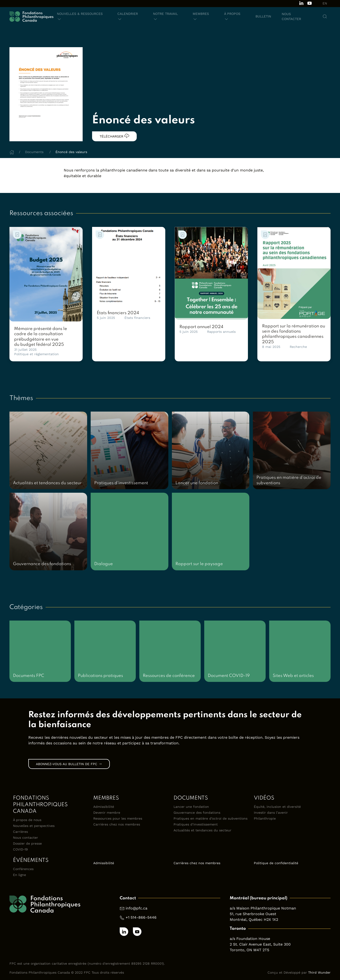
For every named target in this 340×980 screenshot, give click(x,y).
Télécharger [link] (114, 136)
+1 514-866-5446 (141, 917)
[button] (82, 17)
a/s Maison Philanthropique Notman (263, 908)
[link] (46, 274)
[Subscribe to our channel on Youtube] (310, 3)
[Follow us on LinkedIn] (301, 3)
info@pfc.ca (136, 908)
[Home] (12, 152)
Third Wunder (319, 972)
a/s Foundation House (250, 939)
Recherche (298, 347)
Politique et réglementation (36, 354)
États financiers (137, 318)
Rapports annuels (221, 332)
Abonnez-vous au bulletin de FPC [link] (69, 764)
